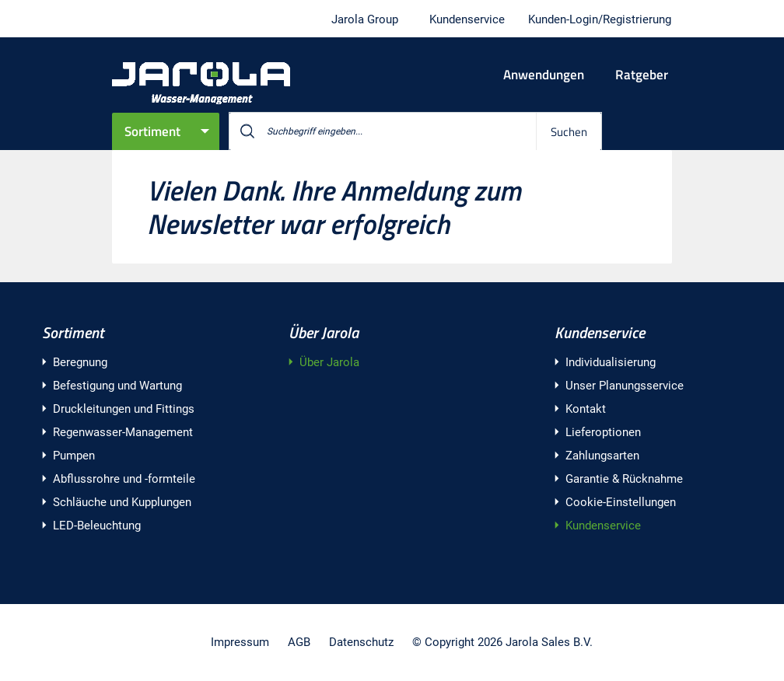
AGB (299, 642)
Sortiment (152, 131)
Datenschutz (361, 642)
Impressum (240, 642)
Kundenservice (600, 332)
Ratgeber (642, 75)
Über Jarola (324, 332)
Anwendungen (544, 75)
